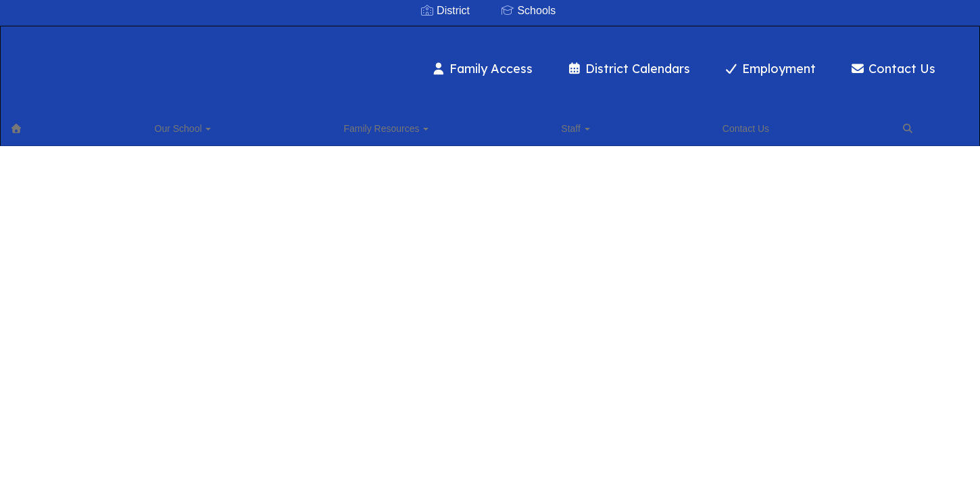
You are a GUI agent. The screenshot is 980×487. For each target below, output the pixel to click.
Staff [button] (260, 124)
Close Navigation (430, 130)
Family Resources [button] (182, 124)
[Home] (37, 124)
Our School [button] (92, 124)
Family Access (415, 62)
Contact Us (826, 62)
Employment (703, 62)
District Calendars (561, 62)
